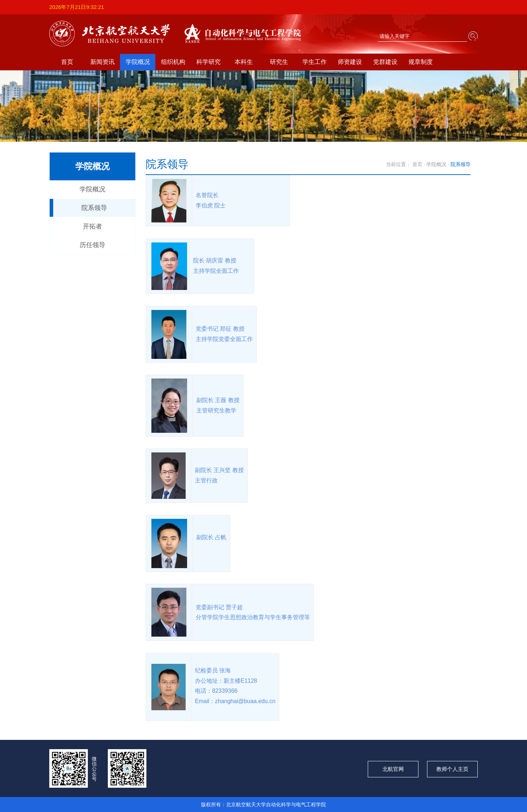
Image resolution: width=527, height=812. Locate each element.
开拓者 (92, 226)
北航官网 (393, 769)
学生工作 (315, 62)
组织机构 (173, 62)
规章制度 (421, 62)
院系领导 (94, 208)
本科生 (244, 62)
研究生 (279, 62)
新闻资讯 (102, 62)
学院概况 (138, 62)
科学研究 (209, 62)
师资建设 (350, 62)
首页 (67, 62)
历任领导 (92, 245)
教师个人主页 (452, 769)
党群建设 (385, 62)
